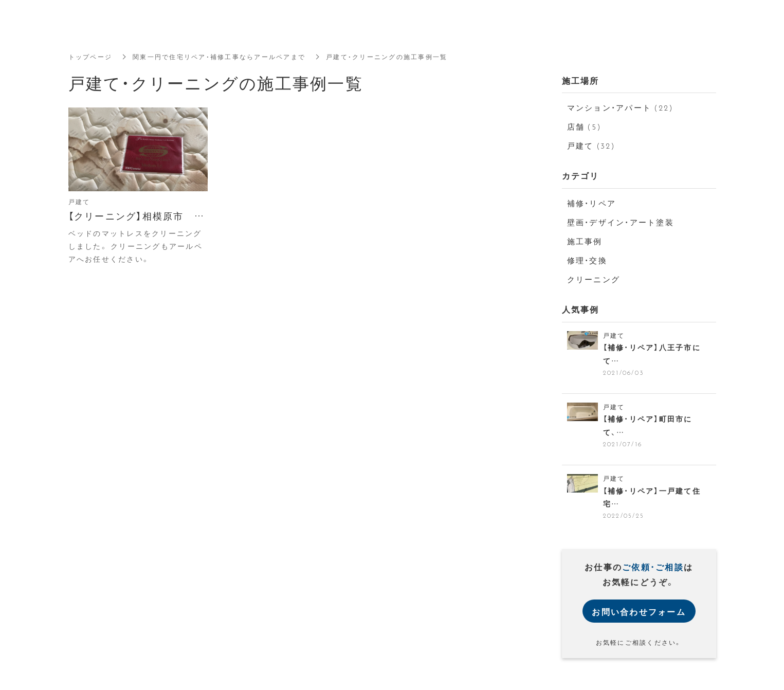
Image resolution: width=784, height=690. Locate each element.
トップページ (90, 57)
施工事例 (585, 241)
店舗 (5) (585, 126)
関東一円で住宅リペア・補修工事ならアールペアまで (219, 57)
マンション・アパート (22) (621, 107)
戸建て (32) (591, 146)
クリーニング (594, 279)
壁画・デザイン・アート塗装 (621, 222)
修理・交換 (587, 260)
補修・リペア (592, 203)
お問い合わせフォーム (639, 612)
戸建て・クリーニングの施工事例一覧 (387, 57)
